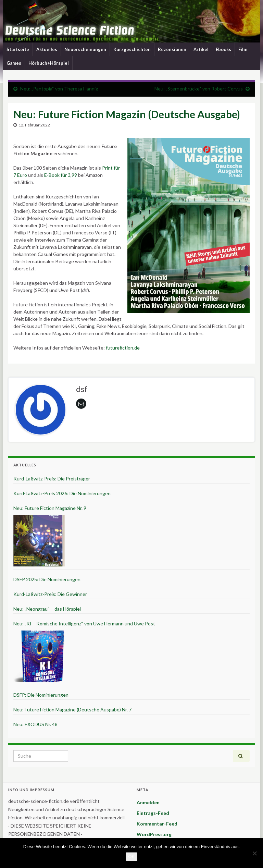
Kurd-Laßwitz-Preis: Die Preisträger (52, 479)
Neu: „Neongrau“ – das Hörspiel (47, 609)
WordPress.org (154, 834)
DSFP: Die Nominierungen (41, 695)
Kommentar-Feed (157, 824)
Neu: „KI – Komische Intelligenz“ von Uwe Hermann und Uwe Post (84, 624)
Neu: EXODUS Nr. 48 (35, 724)
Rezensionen (172, 49)
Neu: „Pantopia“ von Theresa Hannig (59, 89)
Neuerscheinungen (85, 49)
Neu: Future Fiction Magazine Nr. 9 (50, 508)
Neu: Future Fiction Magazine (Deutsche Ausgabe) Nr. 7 (72, 710)
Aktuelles (47, 49)
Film (243, 49)
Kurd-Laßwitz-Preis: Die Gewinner (50, 594)
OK (132, 857)
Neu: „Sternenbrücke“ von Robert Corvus (199, 89)
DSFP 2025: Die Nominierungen (47, 579)
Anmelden (148, 802)
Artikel (201, 49)
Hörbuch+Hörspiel (49, 63)
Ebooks (223, 49)
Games (14, 63)
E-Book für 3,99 (61, 175)
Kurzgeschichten (132, 49)
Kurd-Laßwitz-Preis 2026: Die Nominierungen (62, 493)
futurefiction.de (123, 348)
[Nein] (254, 853)
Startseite (18, 49)
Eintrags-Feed (153, 813)
